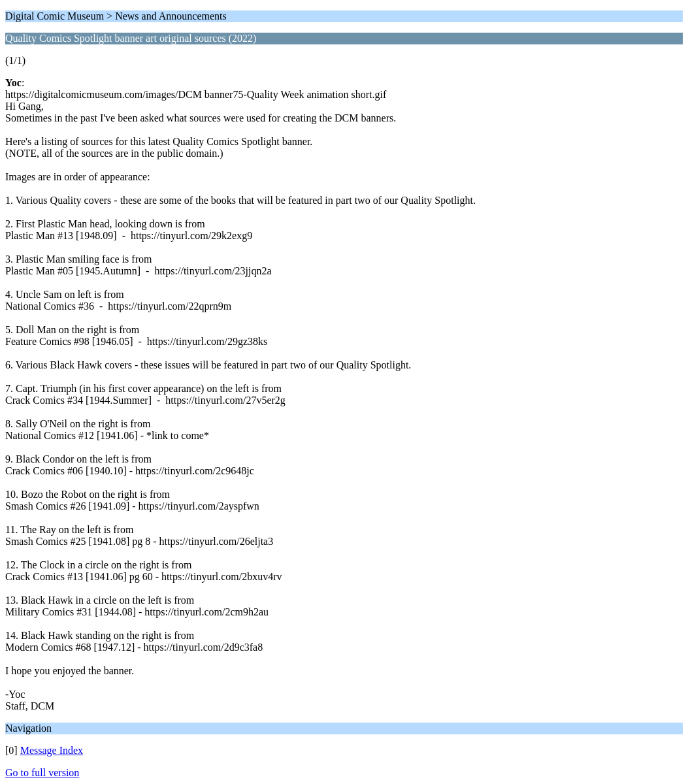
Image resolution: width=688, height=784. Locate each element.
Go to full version (42, 773)
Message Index (52, 750)
